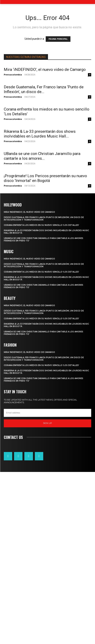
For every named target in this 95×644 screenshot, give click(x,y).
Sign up (47, 595)
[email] (47, 585)
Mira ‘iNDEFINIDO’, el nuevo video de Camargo (45, 70)
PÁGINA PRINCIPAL (58, 39)
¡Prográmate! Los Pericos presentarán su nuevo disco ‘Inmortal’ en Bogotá (45, 350)
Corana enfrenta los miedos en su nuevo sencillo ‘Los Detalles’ (41, 397)
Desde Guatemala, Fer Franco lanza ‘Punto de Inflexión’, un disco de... (44, 89)
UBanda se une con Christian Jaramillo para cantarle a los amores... (42, 285)
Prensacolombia (13, 75)
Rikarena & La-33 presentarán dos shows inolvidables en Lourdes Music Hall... (40, 220)
